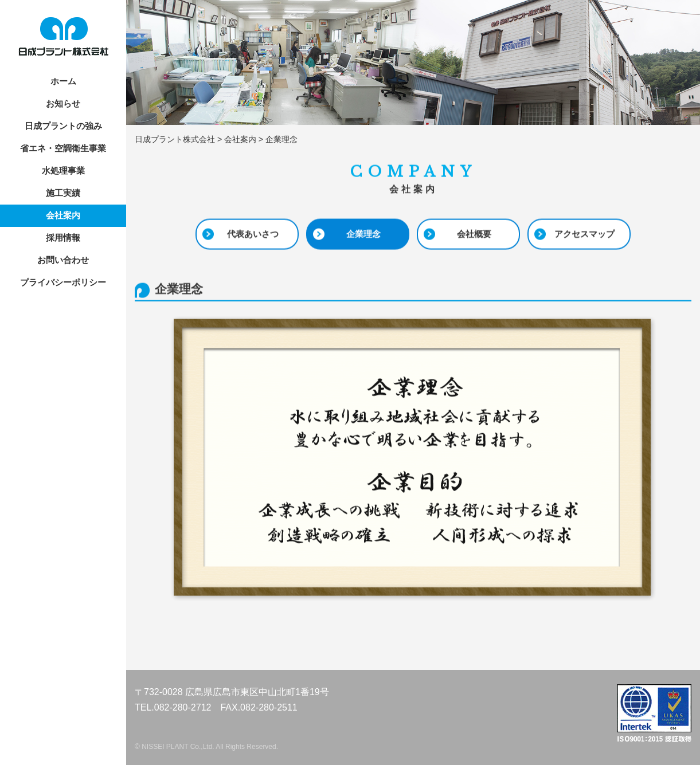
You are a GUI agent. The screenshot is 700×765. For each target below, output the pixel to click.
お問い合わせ (63, 260)
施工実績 (63, 193)
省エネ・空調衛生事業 (63, 148)
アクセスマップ (584, 234)
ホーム (63, 81)
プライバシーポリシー (63, 282)
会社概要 (474, 234)
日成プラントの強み (63, 126)
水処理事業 (63, 170)
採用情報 (63, 238)
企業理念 (363, 234)
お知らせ (63, 103)
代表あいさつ (253, 234)
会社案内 (63, 215)
